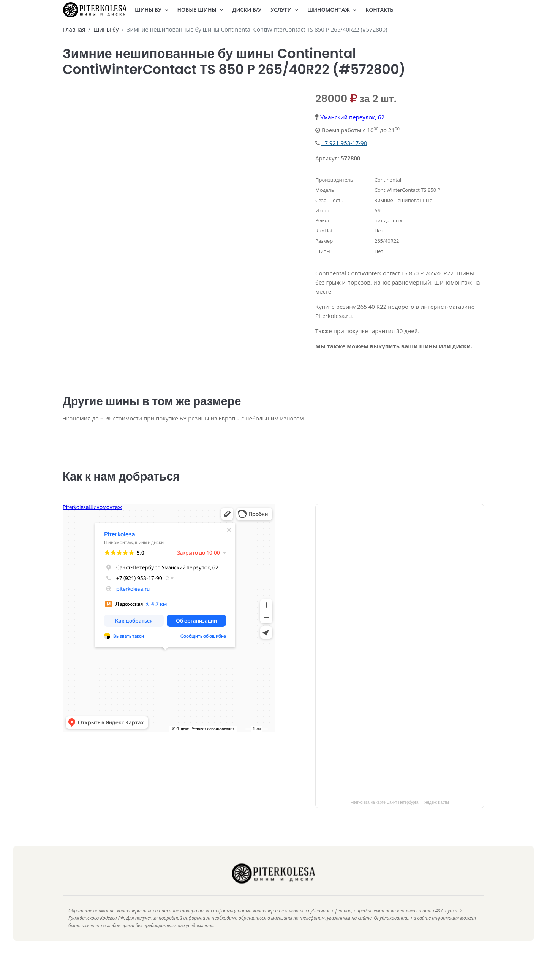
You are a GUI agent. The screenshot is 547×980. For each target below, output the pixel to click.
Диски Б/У (247, 10)
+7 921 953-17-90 (344, 143)
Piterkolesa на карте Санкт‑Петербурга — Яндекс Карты (400, 812)
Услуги (284, 10)
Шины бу (106, 29)
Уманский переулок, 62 (352, 117)
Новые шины (200, 10)
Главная (74, 29)
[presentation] (70, 95)
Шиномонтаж (332, 10)
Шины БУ (152, 10)
